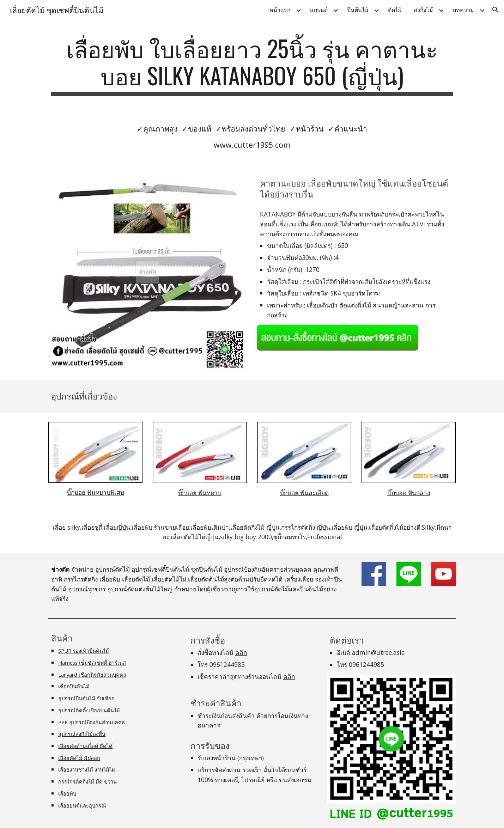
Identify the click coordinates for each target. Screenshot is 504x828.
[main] (252, 65)
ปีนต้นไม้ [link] (358, 10)
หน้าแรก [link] (280, 10)
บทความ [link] (463, 10)
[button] (496, 10)
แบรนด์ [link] (319, 10)
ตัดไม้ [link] (395, 10)
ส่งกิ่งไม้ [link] (423, 10)
